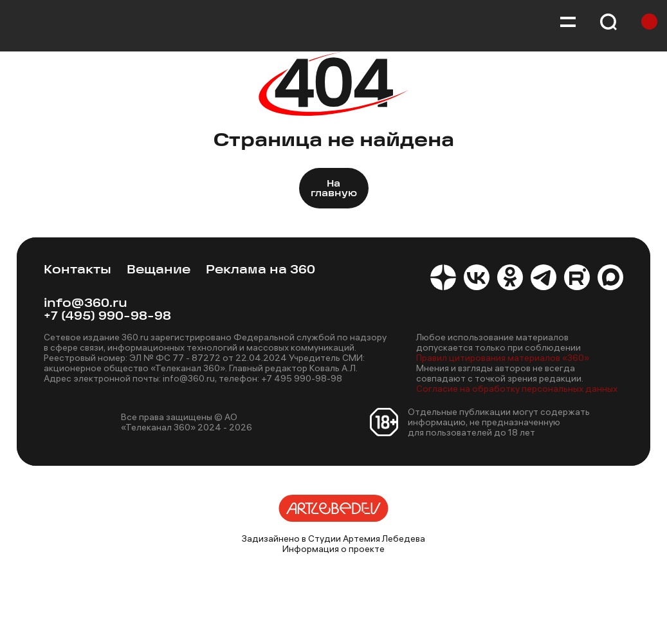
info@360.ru (86, 304)
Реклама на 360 (260, 271)
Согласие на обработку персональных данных (517, 389)
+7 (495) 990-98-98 (107, 317)
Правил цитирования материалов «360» (503, 358)
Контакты (78, 271)
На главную (334, 189)
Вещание (159, 271)
